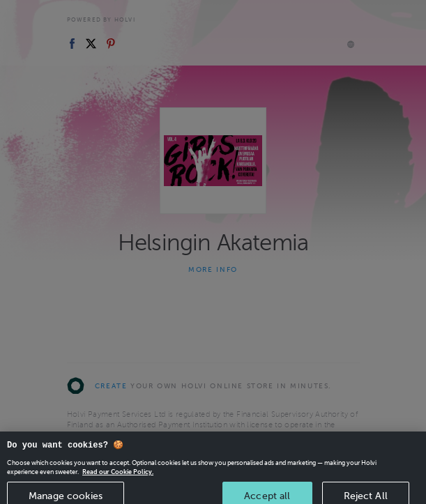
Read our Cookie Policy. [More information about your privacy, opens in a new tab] (118, 478)
